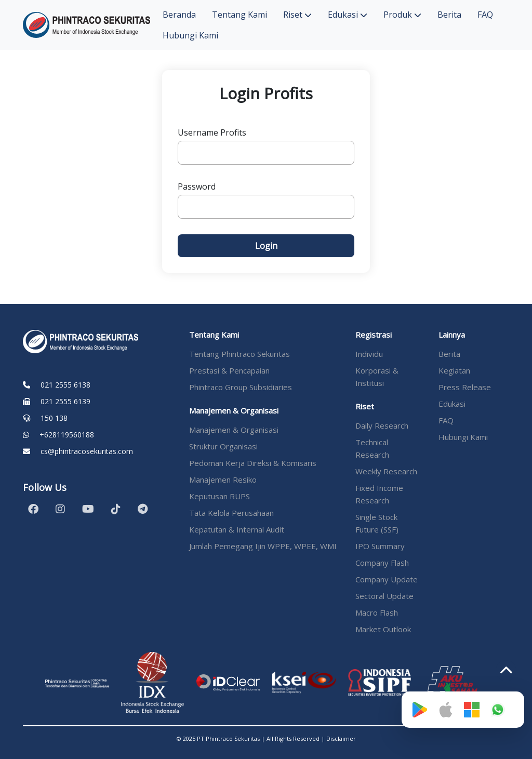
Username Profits (212, 132)
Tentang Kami (240, 15)
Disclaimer (341, 738)
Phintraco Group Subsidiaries (241, 387)
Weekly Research (386, 471)
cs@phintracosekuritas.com (87, 451)
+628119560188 (67, 435)
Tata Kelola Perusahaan (231, 513)
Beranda (179, 15)
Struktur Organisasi (223, 446)
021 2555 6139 (65, 401)
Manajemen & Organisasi (234, 430)
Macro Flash (377, 612)
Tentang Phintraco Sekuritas (240, 354)
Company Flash (382, 563)
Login (266, 246)
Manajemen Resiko (223, 480)
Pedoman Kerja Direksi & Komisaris (253, 463)
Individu (369, 354)
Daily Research (382, 425)
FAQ (485, 15)
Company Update (387, 579)
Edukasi (348, 15)
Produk (402, 15)
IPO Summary (380, 546)
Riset (297, 15)
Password (197, 187)
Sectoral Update (384, 596)
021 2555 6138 (65, 385)
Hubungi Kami (190, 35)
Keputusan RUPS (220, 496)
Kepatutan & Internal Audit (237, 529)
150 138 (54, 418)
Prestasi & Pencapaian (229, 370)
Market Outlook (383, 629)
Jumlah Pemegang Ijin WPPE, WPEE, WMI (263, 546)
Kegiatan (454, 370)
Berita (449, 15)
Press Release (465, 387)
